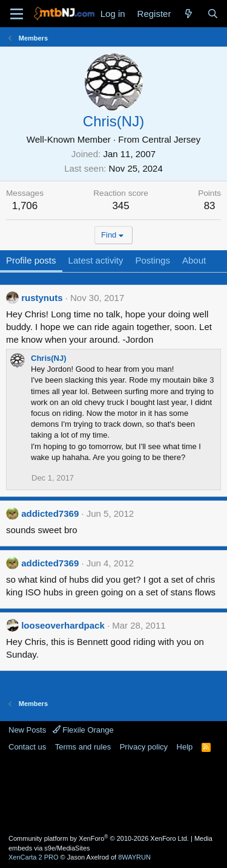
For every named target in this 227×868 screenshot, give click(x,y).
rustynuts (42, 298)
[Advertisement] (114, 792)
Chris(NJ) (49, 358)
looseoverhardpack (63, 625)
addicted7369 (50, 513)
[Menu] (17, 14)
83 (210, 206)
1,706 (25, 206)
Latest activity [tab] (96, 260)
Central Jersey (171, 139)
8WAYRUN (134, 857)
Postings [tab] (153, 260)
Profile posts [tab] (31, 260)
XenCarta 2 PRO (34, 857)
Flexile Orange (83, 730)
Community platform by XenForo (99, 838)
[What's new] (189, 14)
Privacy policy (144, 747)
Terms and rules (83, 747)
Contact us (27, 747)
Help (185, 747)
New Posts (27, 730)
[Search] (213, 14)
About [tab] (194, 260)
